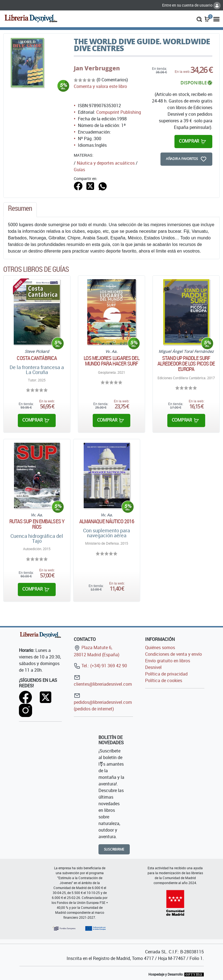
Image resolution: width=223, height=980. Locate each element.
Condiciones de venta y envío (173, 654)
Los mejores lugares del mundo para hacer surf (111, 361)
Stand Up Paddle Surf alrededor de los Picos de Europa (186, 364)
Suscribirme (114, 849)
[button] (199, 19)
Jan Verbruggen (97, 68)
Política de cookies (164, 680)
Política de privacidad (166, 674)
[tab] (20, 210)
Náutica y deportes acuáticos (106, 163)
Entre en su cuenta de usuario (191, 5)
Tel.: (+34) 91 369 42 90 (100, 666)
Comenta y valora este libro (100, 86)
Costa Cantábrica (37, 358)
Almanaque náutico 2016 (107, 521)
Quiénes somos (160, 647)
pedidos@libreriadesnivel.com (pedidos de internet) (103, 702)
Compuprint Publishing (119, 112)
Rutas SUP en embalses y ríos (37, 524)
